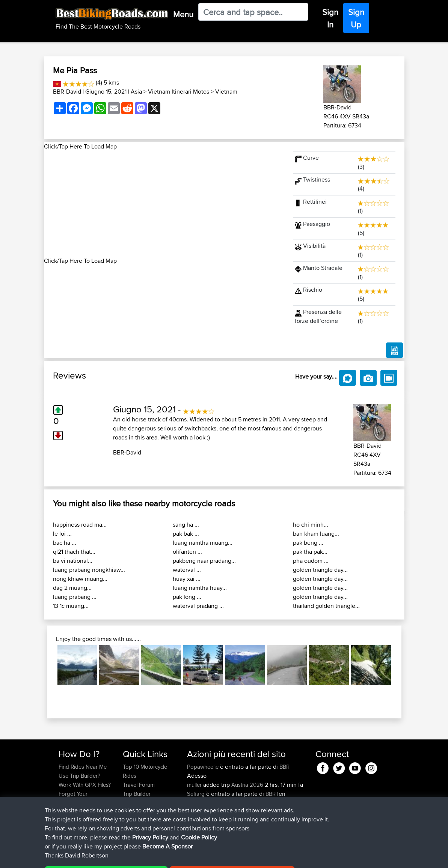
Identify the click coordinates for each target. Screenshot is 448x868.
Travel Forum (139, 785)
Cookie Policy (197, 857)
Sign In (330, 18)
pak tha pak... (310, 552)
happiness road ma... (80, 525)
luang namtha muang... (203, 543)
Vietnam (226, 92)
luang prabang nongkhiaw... (89, 570)
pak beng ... (308, 543)
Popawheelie (204, 767)
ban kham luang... (316, 534)
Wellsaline (200, 812)
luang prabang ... (75, 597)
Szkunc (197, 803)
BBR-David (67, 92)
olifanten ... (187, 552)
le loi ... (62, 534)
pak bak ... (186, 534)
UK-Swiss (266, 821)
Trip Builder (137, 794)
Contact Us (136, 812)
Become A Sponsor (82, 812)
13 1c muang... (71, 606)
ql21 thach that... (74, 552)
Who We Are (138, 803)
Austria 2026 (247, 785)
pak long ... (187, 597)
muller (195, 785)
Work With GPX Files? (85, 785)
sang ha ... (186, 525)
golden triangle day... (320, 570)
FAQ (64, 821)
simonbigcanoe (207, 821)
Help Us (133, 821)
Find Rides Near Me (83, 767)
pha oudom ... (311, 561)
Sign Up (356, 18)
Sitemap (129, 857)
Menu (183, 14)
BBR (284, 767)
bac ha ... (65, 543)
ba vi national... (73, 561)
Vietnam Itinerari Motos (179, 92)
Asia (136, 92)
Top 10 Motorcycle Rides (145, 771)
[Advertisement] (164, 204)
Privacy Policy (159, 857)
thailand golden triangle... (326, 606)
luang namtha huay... (200, 588)
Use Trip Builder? (79, 776)
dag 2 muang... (72, 588)
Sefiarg (197, 794)
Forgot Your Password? (73, 798)
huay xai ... (187, 579)
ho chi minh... (311, 525)
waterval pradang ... (198, 606)
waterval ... (187, 570)
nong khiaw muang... (80, 579)
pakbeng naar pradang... (204, 561)
